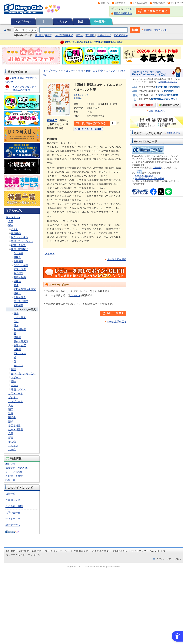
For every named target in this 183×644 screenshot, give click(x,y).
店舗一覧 (105, 3)
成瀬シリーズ (104, 35)
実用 (11, 225)
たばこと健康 (21, 265)
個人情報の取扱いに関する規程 (150, 178)
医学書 (12, 417)
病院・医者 (20, 269)
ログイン (129, 9)
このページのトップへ (169, 559)
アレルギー (20, 353)
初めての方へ (13, 525)
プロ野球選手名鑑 (64, 35)
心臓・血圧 (20, 345)
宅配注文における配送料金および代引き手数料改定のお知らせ (94, 42)
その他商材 (100, 21)
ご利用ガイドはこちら (168, 82)
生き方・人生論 (20, 237)
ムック (12, 449)
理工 (11, 410)
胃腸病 (17, 337)
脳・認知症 (20, 329)
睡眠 (16, 313)
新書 (11, 438)
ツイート (50, 254)
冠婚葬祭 (16, 233)
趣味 (13, 381)
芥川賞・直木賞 (14, 476)
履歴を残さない (174, 133)
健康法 (17, 281)
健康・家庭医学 (20, 249)
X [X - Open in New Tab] (164, 551)
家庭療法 (18, 305)
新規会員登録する (123, 13)
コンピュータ (16, 401)
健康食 (17, 257)
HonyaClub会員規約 (144, 176)
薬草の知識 (20, 277)
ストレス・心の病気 (25, 309)
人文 (11, 406)
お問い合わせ (159, 3)
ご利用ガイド (121, 3)
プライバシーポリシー (57, 551)
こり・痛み (20, 317)
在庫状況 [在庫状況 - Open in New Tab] (52, 120)
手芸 (13, 369)
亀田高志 (78, 98)
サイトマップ (177, 3)
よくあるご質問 (140, 3)
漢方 (16, 325)
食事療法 (18, 261)
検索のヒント (161, 30)
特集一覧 (10, 480)
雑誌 (81, 21)
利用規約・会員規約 (30, 551)
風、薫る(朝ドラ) (43, 35)
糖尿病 (17, 349)
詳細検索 (148, 30)
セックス (18, 365)
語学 (11, 422)
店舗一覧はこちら (157, 111)
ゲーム (15, 385)
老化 (16, 285)
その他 (12, 442)
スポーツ (16, 377)
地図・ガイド (18, 390)
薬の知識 (18, 273)
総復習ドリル (121, 35)
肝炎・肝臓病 (21, 342)
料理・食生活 (18, 245)
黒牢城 (79, 35)
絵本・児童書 (16, 429)
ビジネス (13, 397)
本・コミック (13, 217)
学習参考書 (14, 426)
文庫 (11, 433)
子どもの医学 (21, 301)
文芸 (11, 221)
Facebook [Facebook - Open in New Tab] (155, 551)
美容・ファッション (22, 241)
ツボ (16, 321)
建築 (11, 413)
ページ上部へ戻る (117, 259)
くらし (15, 229)
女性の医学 (20, 297)
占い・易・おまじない (23, 374)
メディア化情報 (14, 472)
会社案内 (11, 551)
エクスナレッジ (81, 95)
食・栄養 (18, 253)
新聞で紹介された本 (17, 468)
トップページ (23, 21)
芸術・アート (16, 394)
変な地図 (90, 35)
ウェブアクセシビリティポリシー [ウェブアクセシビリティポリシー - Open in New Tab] (24, 555)
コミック (62, 21)
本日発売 (10, 464)
